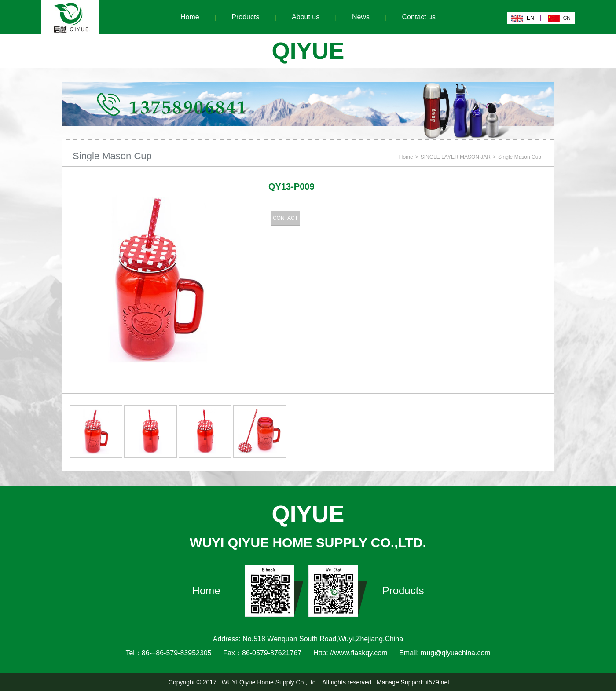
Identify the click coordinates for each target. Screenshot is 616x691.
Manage (388, 682)
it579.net (437, 682)
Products (245, 17)
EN (530, 18)
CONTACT (285, 218)
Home (190, 17)
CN (567, 18)
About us (306, 17)
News (361, 17)
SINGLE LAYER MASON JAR (456, 157)
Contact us (419, 17)
